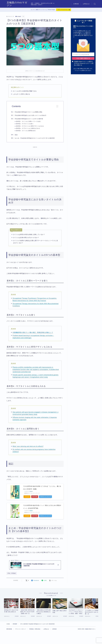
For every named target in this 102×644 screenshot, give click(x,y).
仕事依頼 (76, 4)
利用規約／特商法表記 (35, 635)
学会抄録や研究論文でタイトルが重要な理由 (29, 112)
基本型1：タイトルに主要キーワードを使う (29, 122)
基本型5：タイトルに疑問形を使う (27, 131)
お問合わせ (86, 4)
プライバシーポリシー (21, 635)
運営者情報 (9, 635)
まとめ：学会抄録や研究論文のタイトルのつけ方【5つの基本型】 (36, 139)
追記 (17, 135)
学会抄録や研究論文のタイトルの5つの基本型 (30, 119)
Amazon (27, 497)
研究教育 (19, 17)
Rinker (31, 492)
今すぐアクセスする (63, 10)
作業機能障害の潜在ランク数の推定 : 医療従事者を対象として (33, 333)
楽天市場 (36, 497)
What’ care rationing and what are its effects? (28, 447)
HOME (8, 630)
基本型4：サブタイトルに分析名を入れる (29, 129)
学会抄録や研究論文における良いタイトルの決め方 (31, 116)
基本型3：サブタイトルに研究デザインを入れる (31, 126)
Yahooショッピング (48, 497)
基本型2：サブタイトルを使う (25, 124)
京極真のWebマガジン (20, 4)
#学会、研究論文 (12, 575)
